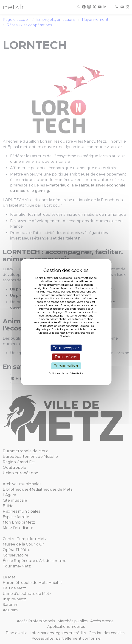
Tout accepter (66, 348)
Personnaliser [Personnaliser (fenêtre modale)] (66, 366)
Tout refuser (66, 357)
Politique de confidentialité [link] (66, 373)
